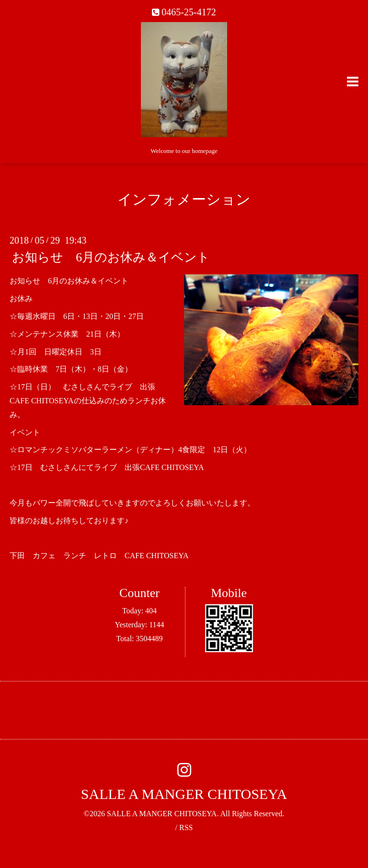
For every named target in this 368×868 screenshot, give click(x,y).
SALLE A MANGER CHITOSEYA (184, 794)
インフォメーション (184, 199)
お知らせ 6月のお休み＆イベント (111, 257)
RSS (186, 827)
